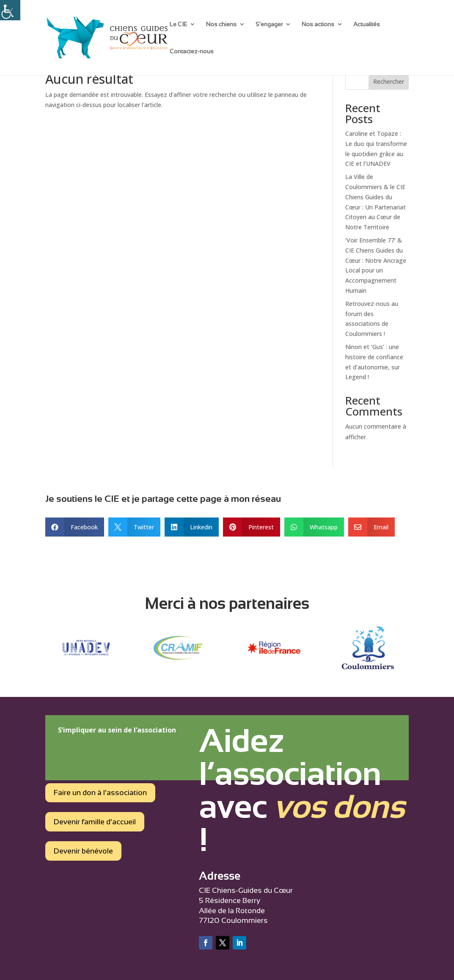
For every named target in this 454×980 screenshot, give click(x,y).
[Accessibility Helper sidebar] (10, 10)
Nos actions (318, 24)
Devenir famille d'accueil (95, 822)
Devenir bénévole (83, 851)
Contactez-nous (192, 51)
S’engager (269, 24)
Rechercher (389, 81)
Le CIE (178, 24)
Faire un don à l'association (100, 793)
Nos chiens (221, 24)
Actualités (367, 24)
